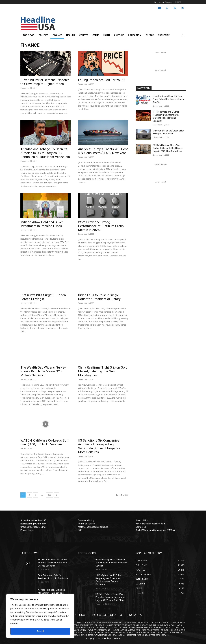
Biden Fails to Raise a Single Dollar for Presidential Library (99, 297)
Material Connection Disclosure (93, 527)
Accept (40, 631)
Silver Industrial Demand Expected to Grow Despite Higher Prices (45, 82)
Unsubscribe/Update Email (33, 527)
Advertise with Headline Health (151, 524)
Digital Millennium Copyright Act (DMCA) (155, 530)
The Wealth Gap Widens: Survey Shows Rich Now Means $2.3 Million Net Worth (43, 371)
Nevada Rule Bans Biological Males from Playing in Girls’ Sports (52, 593)
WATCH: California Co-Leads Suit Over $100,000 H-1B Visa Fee (44, 442)
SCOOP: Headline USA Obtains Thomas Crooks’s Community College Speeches (53, 563)
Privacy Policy (27, 530)
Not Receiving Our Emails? (33, 524)
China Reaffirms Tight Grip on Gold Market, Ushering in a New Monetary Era (103, 371)
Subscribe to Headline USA (33, 520)
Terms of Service (86, 524)
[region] (40, 616)
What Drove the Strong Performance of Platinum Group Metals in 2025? (101, 226)
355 (49, 495)
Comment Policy (86, 520)
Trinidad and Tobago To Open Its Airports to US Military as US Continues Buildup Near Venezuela (45, 153)
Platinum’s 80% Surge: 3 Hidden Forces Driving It (43, 297)
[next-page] (57, 495)
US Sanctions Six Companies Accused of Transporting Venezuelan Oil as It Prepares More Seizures (99, 446)
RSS (80, 530)
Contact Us (141, 527)
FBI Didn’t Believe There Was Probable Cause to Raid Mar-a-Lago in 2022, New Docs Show (168, 148)
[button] (182, 35)
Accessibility (142, 520)
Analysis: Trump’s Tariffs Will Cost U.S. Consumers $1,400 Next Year (103, 151)
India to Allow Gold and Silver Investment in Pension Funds (42, 224)
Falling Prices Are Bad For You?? (101, 80)
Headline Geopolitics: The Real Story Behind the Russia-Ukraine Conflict (169, 99)
